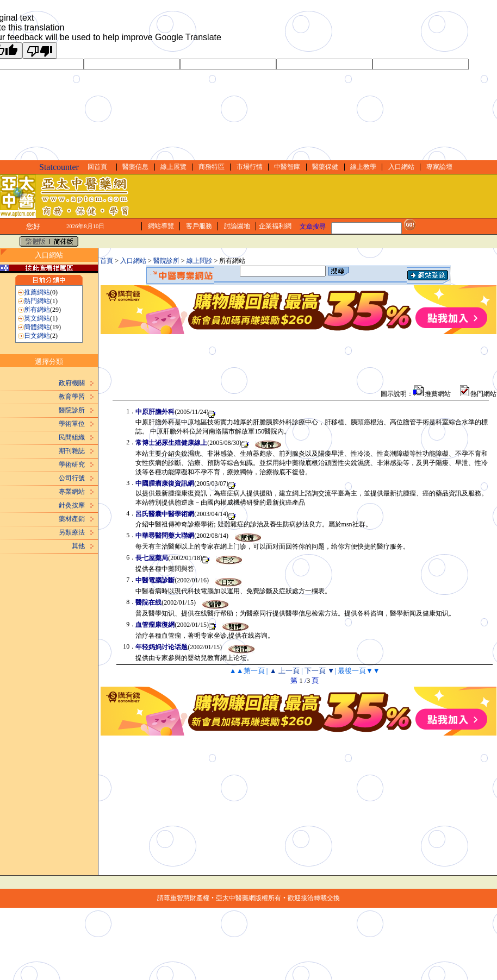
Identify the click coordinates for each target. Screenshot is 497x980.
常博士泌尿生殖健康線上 (171, 443)
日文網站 (37, 336)
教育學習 (72, 397)
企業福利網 (275, 226)
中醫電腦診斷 (155, 580)
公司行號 (72, 478)
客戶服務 (199, 226)
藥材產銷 (72, 519)
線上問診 (200, 261)
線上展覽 (173, 167)
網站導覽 (161, 226)
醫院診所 (72, 410)
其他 (78, 546)
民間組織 (72, 437)
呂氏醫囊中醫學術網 (165, 514)
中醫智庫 (287, 167)
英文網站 (37, 318)
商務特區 (212, 167)
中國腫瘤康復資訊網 (165, 483)
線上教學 (363, 167)
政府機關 (72, 383)
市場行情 (250, 167)
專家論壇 (439, 167)
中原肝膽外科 (155, 412)
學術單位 (72, 424)
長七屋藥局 (152, 558)
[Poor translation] (40, 51)
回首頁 (97, 167)
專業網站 (72, 492)
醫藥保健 (325, 167)
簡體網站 (37, 327)
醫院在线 (148, 602)
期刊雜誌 (72, 451)
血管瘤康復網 (155, 625)
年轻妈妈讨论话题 (161, 647)
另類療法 (72, 532)
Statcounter (59, 167)
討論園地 (237, 226)
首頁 (107, 261)
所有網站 (37, 310)
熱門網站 (37, 301)
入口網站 (401, 167)
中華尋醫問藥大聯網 (165, 536)
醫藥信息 (135, 167)
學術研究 (72, 464)
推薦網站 (37, 292)
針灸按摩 (72, 505)
